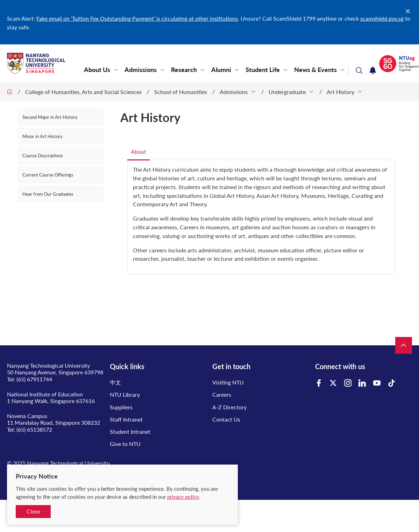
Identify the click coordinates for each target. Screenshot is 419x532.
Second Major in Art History (50, 117)
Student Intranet (130, 432)
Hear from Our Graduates (48, 194)
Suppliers (121, 407)
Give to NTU (125, 444)
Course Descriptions (43, 156)
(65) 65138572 (34, 429)
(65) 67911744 (34, 379)
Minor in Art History (42, 136)
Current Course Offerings (48, 175)
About (139, 152)
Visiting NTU (228, 382)
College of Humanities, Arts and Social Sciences (83, 92)
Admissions (141, 70)
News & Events (315, 70)
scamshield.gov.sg (382, 18)
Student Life (263, 70)
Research (184, 70)
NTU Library (125, 394)
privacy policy (183, 497)
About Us (97, 70)
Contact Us (226, 419)
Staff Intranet (126, 419)
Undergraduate (287, 92)
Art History (340, 92)
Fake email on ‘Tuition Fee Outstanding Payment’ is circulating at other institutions (137, 18)
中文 (115, 382)
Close (33, 511)
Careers (222, 394)
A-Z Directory (229, 407)
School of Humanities (181, 92)
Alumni (221, 70)
